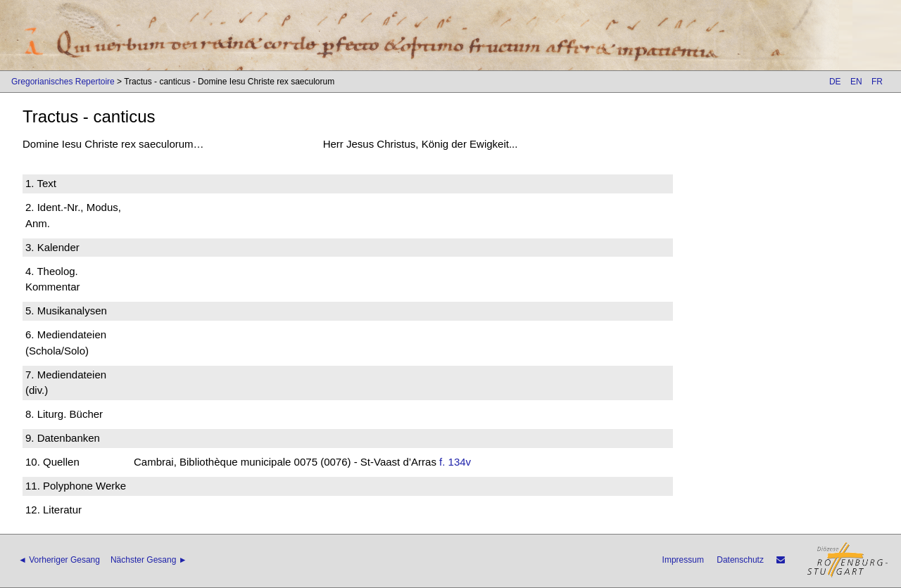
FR (877, 82)
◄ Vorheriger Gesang (59, 560)
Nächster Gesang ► (149, 560)
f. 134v (455, 462)
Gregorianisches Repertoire (63, 82)
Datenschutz (740, 560)
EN (856, 82)
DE (835, 82)
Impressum (683, 560)
